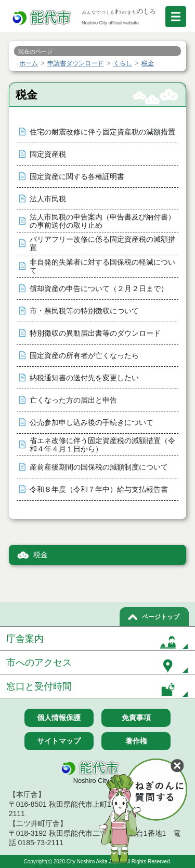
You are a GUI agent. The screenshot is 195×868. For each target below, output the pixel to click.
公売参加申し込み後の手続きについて (92, 423)
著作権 (136, 741)
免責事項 (136, 718)
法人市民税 (48, 199)
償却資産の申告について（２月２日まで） (99, 289)
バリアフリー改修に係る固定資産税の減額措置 (102, 244)
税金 (41, 555)
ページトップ (161, 617)
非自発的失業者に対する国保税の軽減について (102, 266)
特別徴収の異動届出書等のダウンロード (95, 333)
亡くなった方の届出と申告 (73, 400)
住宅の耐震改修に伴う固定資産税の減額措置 (102, 132)
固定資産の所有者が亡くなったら (84, 356)
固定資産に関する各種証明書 (77, 177)
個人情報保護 (59, 718)
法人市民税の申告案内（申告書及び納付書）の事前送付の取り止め (102, 221)
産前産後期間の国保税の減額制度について (99, 467)
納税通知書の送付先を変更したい (84, 378)
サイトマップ (59, 741)
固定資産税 (48, 154)
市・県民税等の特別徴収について (84, 311)
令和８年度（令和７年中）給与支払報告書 (99, 490)
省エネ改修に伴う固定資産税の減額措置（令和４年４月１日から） (102, 445)
